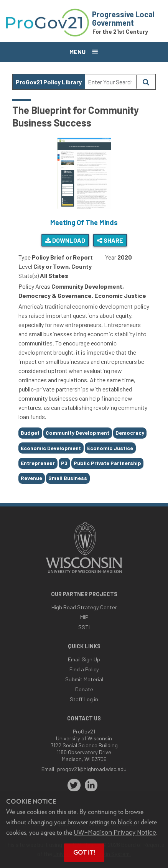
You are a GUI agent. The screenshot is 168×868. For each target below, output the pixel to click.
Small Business (68, 478)
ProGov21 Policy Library (49, 82)
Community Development (77, 433)
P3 (64, 463)
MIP (84, 617)
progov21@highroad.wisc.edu (92, 769)
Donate (84, 689)
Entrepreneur (38, 463)
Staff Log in (84, 699)
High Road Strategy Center (84, 607)
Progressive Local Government (123, 18)
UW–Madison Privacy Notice (115, 832)
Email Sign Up (84, 659)
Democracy (130, 433)
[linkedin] (91, 785)
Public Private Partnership (107, 463)
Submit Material (84, 679)
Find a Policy (84, 669)
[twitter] (74, 785)
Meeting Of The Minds (84, 222)
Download (65, 240)
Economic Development (51, 448)
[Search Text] (110, 82)
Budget (30, 433)
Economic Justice (110, 448)
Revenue (31, 478)
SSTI (84, 627)
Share (110, 240)
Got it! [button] (84, 852)
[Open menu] (84, 52)
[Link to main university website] (84, 574)
